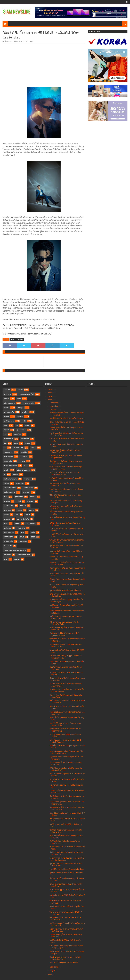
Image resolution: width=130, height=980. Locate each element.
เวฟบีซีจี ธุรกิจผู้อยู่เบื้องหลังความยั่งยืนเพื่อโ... (67, 869)
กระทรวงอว (26, 492)
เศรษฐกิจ (21, 408)
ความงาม (22, 461)
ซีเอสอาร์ (20, 417)
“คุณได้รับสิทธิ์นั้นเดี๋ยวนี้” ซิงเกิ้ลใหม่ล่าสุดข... (67, 418)
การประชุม (7, 519)
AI (5, 475)
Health (23, 506)
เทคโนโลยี (17, 434)
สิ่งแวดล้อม (24, 457)
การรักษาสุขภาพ (9, 421)
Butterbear (8, 537)
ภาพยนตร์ (30, 501)
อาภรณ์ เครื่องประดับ (10, 466)
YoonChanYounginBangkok (15, 550)
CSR (5, 434)
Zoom (27, 515)
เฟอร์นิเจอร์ (23, 541)
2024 (50, 396)
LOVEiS (33, 497)
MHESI (17, 524)
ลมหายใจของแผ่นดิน (24, 555)
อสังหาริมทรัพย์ (8, 457)
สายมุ (5, 559)
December (54, 403)
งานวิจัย (28, 443)
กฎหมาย (31, 510)
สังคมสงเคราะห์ (9, 439)
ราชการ (6, 399)
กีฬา (5, 443)
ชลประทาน (7, 528)
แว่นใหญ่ (17, 559)
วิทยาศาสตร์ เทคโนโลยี (27, 394)
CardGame (8, 546)
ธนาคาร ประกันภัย (23, 519)
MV (5, 448)
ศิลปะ (6, 497)
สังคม (19, 399)
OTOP (33, 537)
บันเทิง (13, 339)
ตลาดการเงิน (8, 461)
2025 (50, 393)
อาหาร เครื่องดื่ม (9, 412)
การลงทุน (7, 501)
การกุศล (6, 417)
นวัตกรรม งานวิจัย (9, 403)
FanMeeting (9, 506)
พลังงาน (6, 515)
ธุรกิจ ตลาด (7, 394)
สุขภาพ (15, 475)
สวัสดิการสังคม (28, 488)
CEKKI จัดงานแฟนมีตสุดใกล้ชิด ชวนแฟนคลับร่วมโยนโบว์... (66, 769)
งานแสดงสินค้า (8, 452)
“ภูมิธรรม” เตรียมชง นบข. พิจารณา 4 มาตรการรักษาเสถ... (64, 473)
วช (17, 426)
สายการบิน (7, 510)
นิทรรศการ (7, 555)
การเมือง (6, 470)
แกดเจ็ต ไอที (25, 439)
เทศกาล (6, 484)
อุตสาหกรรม (19, 497)
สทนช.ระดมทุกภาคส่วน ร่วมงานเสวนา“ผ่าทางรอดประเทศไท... (66, 752)
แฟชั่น (33, 533)
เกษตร (27, 426)
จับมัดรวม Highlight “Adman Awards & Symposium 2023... (64, 634)
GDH (26, 466)
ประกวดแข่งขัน (18, 448)
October (53, 410)
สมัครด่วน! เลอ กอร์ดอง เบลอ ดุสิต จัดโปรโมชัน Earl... (64, 623)
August (53, 970)
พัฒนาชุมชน (21, 528)
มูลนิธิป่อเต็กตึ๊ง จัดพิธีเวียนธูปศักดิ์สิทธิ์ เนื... (66, 590)
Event (33, 448)
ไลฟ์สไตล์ (20, 339)
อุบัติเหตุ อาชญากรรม (23, 470)
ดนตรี (6, 426)
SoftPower (31, 524)
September (54, 967)
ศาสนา (6, 524)
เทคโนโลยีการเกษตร (10, 479)
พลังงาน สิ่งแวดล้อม (10, 488)
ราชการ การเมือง (29, 403)
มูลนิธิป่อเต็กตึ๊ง (21, 430)
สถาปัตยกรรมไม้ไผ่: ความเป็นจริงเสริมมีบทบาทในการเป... (65, 958)
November (54, 406)
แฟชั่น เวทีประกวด (9, 492)
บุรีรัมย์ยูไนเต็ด (8, 541)
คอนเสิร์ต (24, 452)
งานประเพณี (20, 484)
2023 (50, 400)
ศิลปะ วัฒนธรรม (9, 533)
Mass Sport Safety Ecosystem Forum (64, 963)
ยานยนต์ (6, 430)
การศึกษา (25, 412)
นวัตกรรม (27, 479)
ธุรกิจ (24, 421)
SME (17, 515)
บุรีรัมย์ (19, 501)
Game (22, 537)
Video (20, 510)
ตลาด (16, 443)
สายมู (22, 533)
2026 (50, 389)
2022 (50, 975)
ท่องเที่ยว (6, 408)
